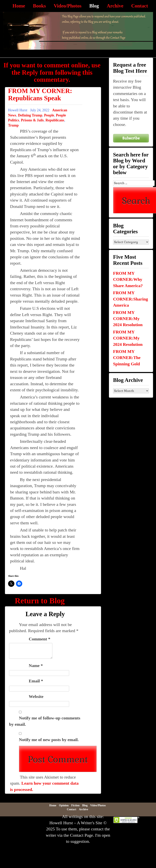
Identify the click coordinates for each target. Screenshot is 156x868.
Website (36, 696)
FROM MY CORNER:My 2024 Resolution (128, 319)
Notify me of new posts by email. (49, 740)
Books (39, 6)
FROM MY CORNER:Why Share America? (128, 279)
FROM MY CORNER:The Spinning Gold (127, 358)
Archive (115, 6)
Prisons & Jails (32, 120)
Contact (140, 6)
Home (19, 6)
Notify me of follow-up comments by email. (45, 721)
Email (36, 681)
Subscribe (131, 138)
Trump (13, 125)
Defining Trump (30, 115)
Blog (94, 6)
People (49, 115)
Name (36, 666)
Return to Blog (40, 601)
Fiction (75, 805)
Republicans (55, 120)
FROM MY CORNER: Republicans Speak (40, 94)
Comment (39, 639)
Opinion (64, 805)
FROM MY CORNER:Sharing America (130, 299)
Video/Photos (68, 6)
